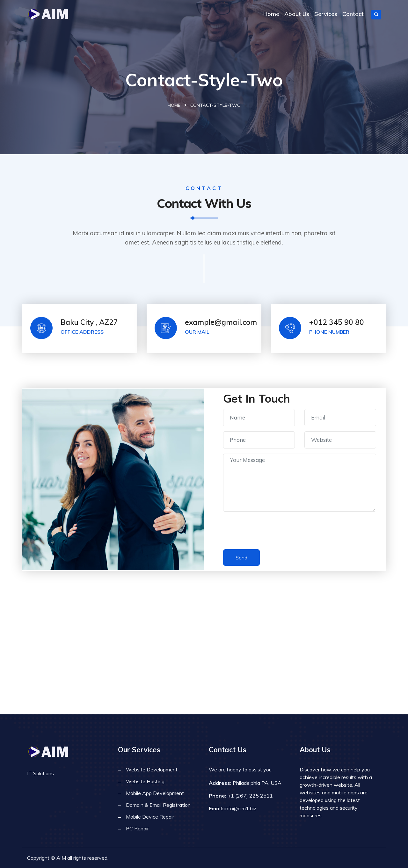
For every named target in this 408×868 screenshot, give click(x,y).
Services (326, 14)
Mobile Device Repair (150, 817)
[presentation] (272, 532)
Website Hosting (145, 781)
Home (271, 14)
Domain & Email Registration (158, 805)
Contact (353, 14)
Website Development (152, 770)
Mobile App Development (155, 793)
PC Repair (137, 828)
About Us (297, 14)
